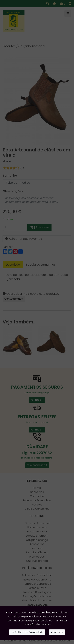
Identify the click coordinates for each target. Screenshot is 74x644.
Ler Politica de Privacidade (27, 632)
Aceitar (57, 632)
